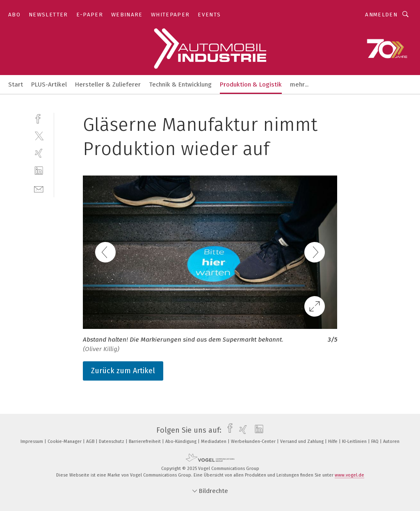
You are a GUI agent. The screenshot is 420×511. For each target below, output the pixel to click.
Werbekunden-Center (254, 441)
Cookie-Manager (65, 441)
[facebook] (39, 118)
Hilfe (333, 441)
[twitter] (39, 136)
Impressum (32, 441)
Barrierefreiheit (145, 441)
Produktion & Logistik (251, 84)
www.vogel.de (349, 475)
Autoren (391, 441)
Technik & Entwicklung (180, 84)
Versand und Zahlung (302, 441)
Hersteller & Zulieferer (108, 84)
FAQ (375, 441)
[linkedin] (39, 171)
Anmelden (381, 15)
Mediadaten (214, 441)
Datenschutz (112, 441)
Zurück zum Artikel (123, 371)
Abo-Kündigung (181, 441)
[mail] (39, 188)
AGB (91, 441)
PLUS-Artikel (49, 84)
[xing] (39, 153)
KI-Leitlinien (355, 441)
